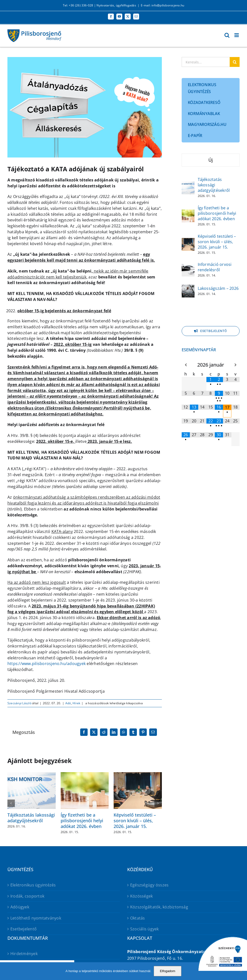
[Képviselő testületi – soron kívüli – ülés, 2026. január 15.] (188, 241)
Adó (68, 703)
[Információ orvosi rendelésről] (188, 267)
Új (211, 160)
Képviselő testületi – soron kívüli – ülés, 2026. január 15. (135, 821)
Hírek (76, 703)
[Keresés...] (206, 62)
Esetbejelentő (24, 929)
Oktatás (138, 918)
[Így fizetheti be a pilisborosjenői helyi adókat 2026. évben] (188, 213)
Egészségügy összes (149, 885)
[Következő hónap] (236, 365)
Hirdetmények (24, 954)
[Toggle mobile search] (227, 35)
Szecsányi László (19, 703)
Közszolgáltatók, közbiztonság (159, 907)
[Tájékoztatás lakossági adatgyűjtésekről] (188, 185)
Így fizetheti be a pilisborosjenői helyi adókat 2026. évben (82, 821)
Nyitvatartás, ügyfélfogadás (116, 5)
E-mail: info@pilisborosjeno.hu (162, 5)
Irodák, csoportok (27, 896)
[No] (241, 971)
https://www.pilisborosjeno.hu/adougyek (47, 664)
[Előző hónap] (186, 365)
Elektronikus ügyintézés (33, 885)
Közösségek (141, 896)
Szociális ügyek (145, 929)
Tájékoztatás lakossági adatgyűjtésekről (31, 818)
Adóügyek (20, 907)
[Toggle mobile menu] (237, 35)
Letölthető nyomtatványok (36, 918)
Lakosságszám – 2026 (218, 288)
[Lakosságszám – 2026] (188, 288)
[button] (11, 803)
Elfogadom (168, 971)
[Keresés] (235, 62)
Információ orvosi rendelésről (215, 267)
